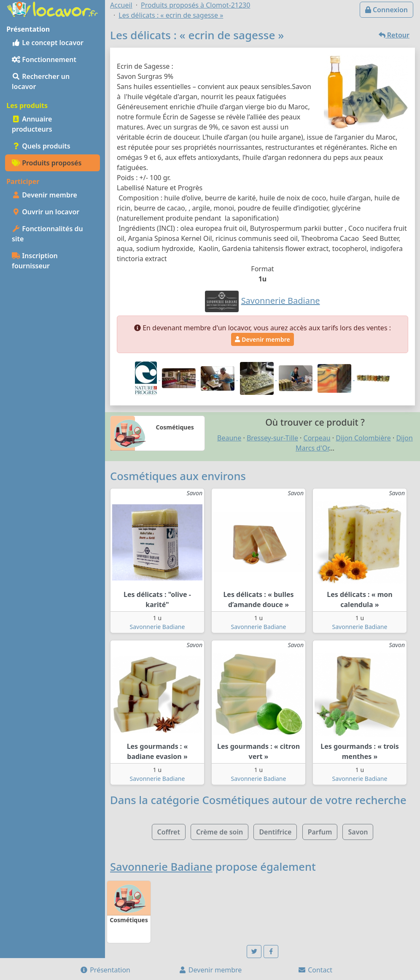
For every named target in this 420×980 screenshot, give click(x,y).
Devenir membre (44, 195)
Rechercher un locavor (41, 81)
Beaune (229, 438)
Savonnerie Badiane (157, 627)
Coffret (169, 832)
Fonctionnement (44, 59)
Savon (358, 832)
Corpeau (317, 438)
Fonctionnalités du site (47, 234)
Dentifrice (275, 832)
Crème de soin (219, 832)
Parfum (320, 832)
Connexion (386, 10)
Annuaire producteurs (32, 124)
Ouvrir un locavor (46, 212)
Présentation (105, 970)
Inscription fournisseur (35, 261)
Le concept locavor (48, 43)
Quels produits (41, 146)
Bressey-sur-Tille (272, 438)
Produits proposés (47, 163)
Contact (315, 970)
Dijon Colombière (363, 438)
